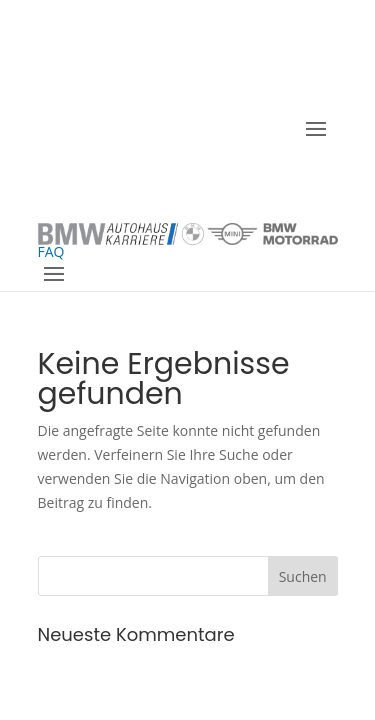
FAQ (51, 251)
